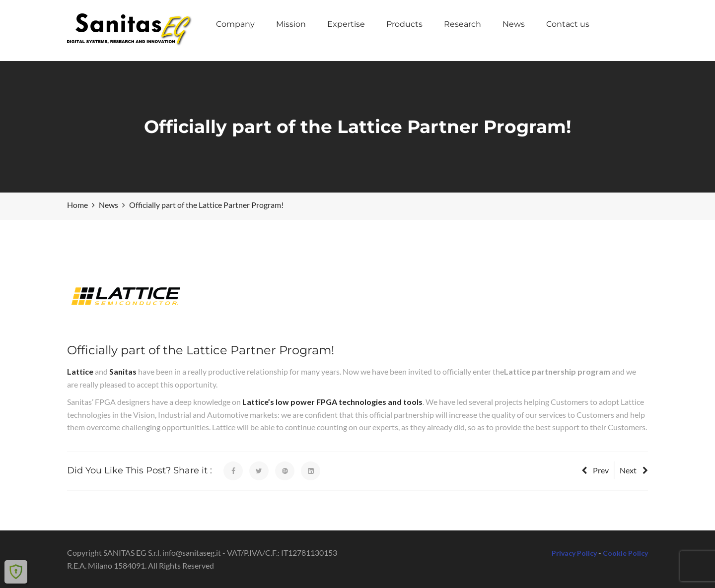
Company (235, 24)
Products (404, 24)
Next (634, 470)
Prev (595, 470)
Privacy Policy (574, 553)
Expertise (346, 24)
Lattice (80, 371)
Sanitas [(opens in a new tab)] (123, 371)
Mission (291, 24)
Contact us (568, 24)
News (514, 24)
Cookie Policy (625, 553)
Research (463, 24)
